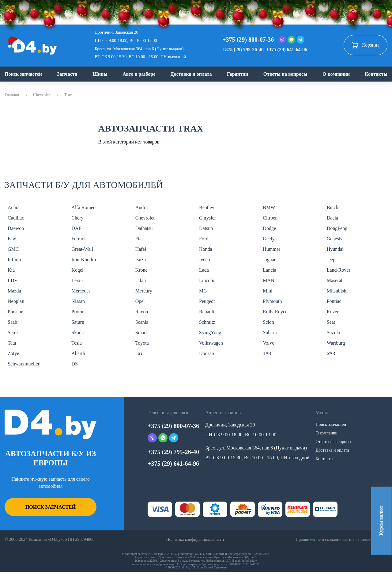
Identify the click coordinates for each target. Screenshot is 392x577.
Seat (331, 322)
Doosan (207, 353)
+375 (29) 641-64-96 (287, 50)
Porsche (15, 312)
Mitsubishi (337, 291)
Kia (11, 270)
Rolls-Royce (275, 312)
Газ (139, 353)
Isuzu (141, 260)
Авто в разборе (139, 74)
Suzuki (334, 332)
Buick (333, 207)
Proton (78, 312)
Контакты (376, 74)
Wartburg (336, 343)
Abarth (78, 353)
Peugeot (207, 301)
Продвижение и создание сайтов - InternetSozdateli (341, 539)
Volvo (269, 343)
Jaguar (269, 260)
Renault (207, 312)
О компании (336, 74)
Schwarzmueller (24, 364)
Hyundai (335, 249)
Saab (12, 322)
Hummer (271, 249)
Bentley (207, 207)
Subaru (270, 332)
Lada (204, 270)
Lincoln (207, 280)
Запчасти (67, 74)
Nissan (78, 301)
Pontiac (334, 301)
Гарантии (237, 74)
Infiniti (14, 260)
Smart (141, 332)
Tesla (77, 343)
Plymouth (272, 301)
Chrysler (207, 218)
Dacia (332, 218)
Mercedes (81, 291)
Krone (141, 270)
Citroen (270, 218)
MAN (268, 280)
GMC (13, 249)
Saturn (78, 322)
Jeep (331, 260)
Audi (140, 207)
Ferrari (78, 239)
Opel (140, 301)
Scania (142, 322)
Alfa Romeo (83, 207)
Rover (333, 312)
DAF (76, 228)
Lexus (77, 280)
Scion (268, 322)
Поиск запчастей (23, 74)
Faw (12, 239)
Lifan (141, 280)
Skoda (77, 332)
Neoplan (16, 301)
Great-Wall (82, 249)
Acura (14, 207)
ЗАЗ (267, 353)
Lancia (269, 270)
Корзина (366, 45)
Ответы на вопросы (285, 74)
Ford (204, 239)
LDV (13, 280)
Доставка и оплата (191, 74)
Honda (206, 249)
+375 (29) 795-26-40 (243, 50)
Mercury (144, 291)
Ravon (142, 312)
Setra (13, 332)
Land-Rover (339, 270)
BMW (269, 207)
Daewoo (16, 228)
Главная (12, 95)
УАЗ (331, 353)
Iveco (205, 260)
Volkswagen (211, 343)
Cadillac (16, 218)
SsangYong (210, 332)
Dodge (269, 228)
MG (203, 291)
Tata (12, 343)
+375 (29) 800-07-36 (248, 40)
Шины (100, 74)
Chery (77, 218)
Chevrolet (41, 95)
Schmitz (207, 322)
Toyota (142, 343)
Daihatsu (144, 228)
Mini (268, 291)
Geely (269, 239)
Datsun (206, 228)
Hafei (141, 249)
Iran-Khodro (84, 260)
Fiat (139, 239)
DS (74, 364)
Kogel (77, 270)
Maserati (335, 280)
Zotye (13, 353)
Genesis (335, 239)
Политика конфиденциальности (195, 539)
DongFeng (337, 228)
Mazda (14, 291)
